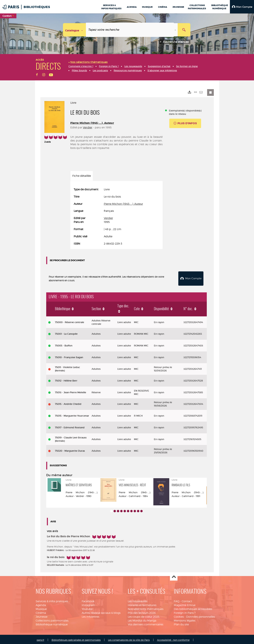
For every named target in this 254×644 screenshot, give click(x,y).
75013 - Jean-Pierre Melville (70, 391)
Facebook (88, 600)
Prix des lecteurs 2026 (142, 612)
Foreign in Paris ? (185, 612)
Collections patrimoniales (52, 619)
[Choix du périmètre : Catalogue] (75, 30)
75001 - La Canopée (66, 332)
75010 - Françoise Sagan (69, 356)
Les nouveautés (138, 600)
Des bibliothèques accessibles (193, 608)
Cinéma (41, 612)
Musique (41, 608)
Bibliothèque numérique (52, 623)
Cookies (179, 615)
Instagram (88, 604)
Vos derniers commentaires (146, 623)
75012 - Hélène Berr (66, 379)
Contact (187, 600)
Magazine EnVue (185, 604)
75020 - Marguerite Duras (70, 449)
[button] (242, 7)
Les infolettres (90, 615)
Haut (174, 576)
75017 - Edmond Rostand (70, 426)
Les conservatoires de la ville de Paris (129, 639)
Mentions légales (185, 619)
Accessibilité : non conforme (173, 639)
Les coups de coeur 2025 (144, 615)
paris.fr (40, 639)
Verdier (88, 127)
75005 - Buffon (64, 344)
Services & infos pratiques (52, 600)
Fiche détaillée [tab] (82, 176)
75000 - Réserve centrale (69, 321)
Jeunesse (42, 615)
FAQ (177, 600)
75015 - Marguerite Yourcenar (72, 414)
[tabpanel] (116, 217)
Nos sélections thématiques (146, 608)
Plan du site (181, 623)
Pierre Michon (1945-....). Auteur (92, 123)
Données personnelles (201, 615)
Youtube (87, 608)
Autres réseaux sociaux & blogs (101, 612)
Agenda (41, 604)
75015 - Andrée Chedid (68, 403)
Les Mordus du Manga (142, 619)
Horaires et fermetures (142, 604)
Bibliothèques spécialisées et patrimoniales (76, 639)
